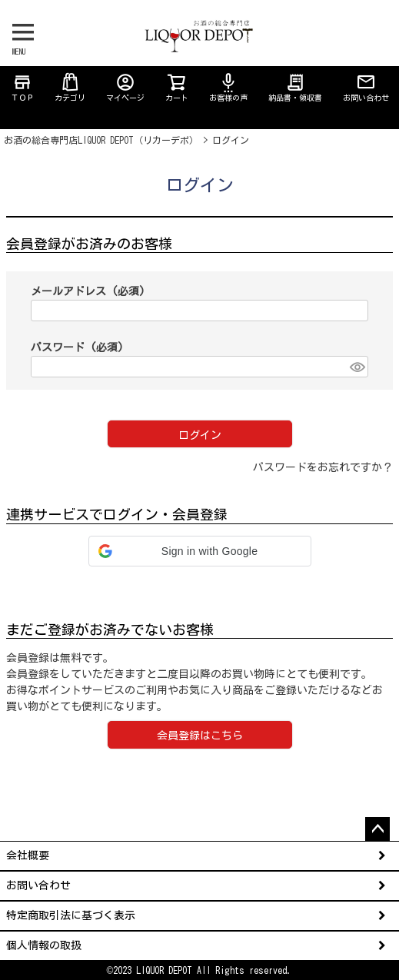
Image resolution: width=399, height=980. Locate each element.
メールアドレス (88, 291)
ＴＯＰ (22, 87)
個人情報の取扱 (44, 945)
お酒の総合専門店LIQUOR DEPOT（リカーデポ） (101, 140)
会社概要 (28, 855)
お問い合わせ (366, 87)
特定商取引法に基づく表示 (71, 915)
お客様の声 (228, 87)
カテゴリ (70, 87)
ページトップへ (377, 829)
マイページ (125, 87)
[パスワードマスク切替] (357, 367)
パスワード (77, 347)
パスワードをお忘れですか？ (323, 467)
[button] (200, 551)
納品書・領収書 (295, 87)
